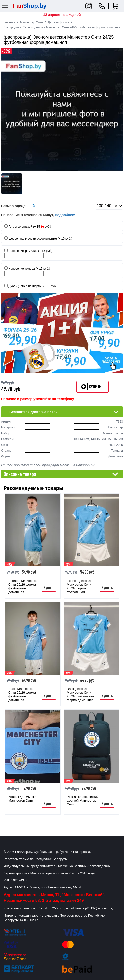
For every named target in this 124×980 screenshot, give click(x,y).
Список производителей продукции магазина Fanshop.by (48, 465)
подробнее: (65, 215)
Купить (49, 587)
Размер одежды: (19, 206)
